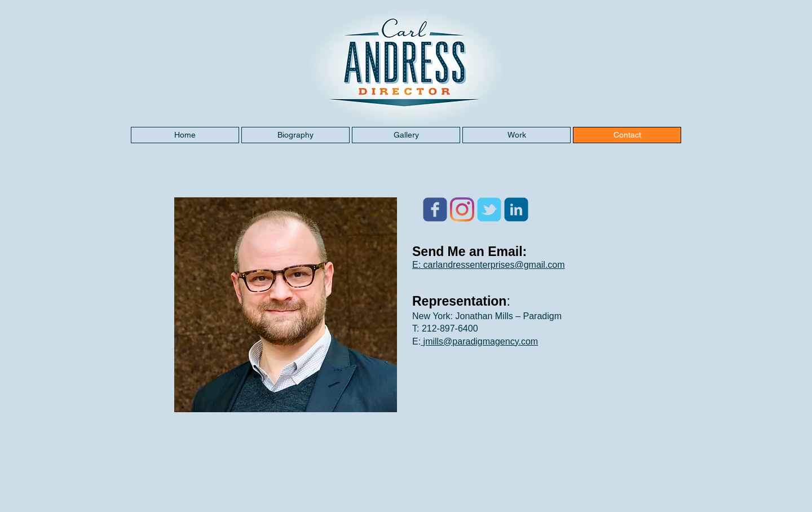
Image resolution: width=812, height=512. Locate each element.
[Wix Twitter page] (489, 209)
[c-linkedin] (516, 209)
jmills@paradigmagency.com (479, 341)
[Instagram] (462, 209)
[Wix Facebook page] (435, 209)
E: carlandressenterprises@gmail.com (489, 265)
